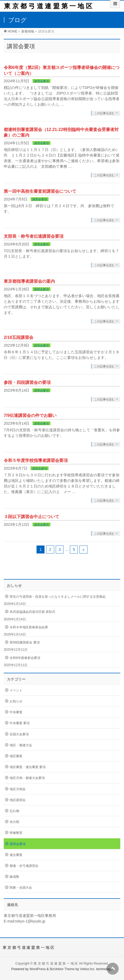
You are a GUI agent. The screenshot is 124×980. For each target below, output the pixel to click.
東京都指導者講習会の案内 (29, 281)
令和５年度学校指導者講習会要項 (36, 460)
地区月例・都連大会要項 (27, 778)
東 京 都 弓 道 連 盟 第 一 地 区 (48, 6)
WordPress (38, 969)
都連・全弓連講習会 (24, 866)
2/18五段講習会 (19, 337)
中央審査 (16, 712)
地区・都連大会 (21, 745)
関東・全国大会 (21, 888)
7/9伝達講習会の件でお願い (30, 415)
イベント (16, 690)
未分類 (14, 822)
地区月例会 (18, 789)
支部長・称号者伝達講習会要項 (34, 236)
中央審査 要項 (20, 723)
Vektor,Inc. (88, 969)
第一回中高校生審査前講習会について (40, 191)
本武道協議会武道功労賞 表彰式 (32, 612)
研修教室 (16, 833)
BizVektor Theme (62, 969)
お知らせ (16, 701)
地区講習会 (18, 800)
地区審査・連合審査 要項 (28, 767)
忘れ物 (14, 811)
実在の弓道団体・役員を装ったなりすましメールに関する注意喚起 (58, 597)
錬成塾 (14, 877)
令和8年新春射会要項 (25, 658)
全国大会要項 (19, 734)
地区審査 (16, 756)
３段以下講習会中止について (31, 517)
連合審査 (16, 855)
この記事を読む (104, 113)
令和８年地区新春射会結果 (29, 627)
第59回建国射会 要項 (25, 642)
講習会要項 (41, 81)
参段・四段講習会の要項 (27, 382)
